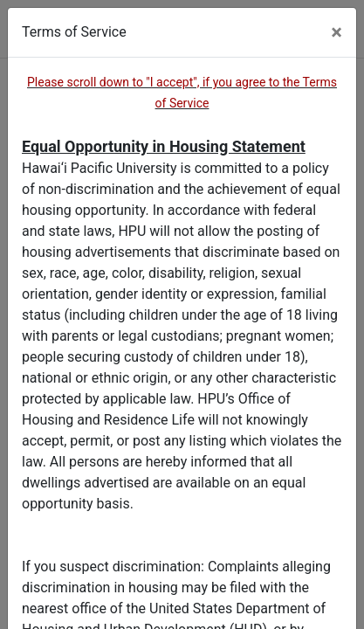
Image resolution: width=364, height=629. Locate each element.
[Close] (337, 32)
